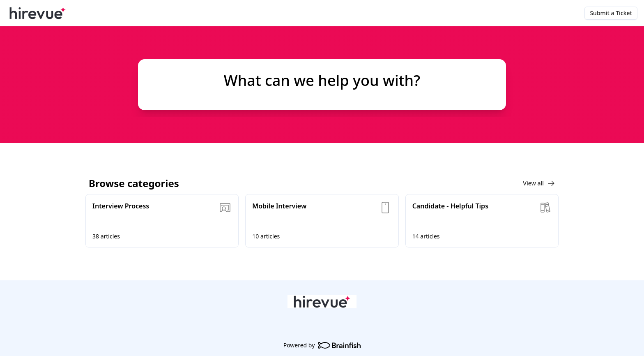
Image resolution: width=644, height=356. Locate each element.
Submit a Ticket (611, 13)
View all (539, 183)
